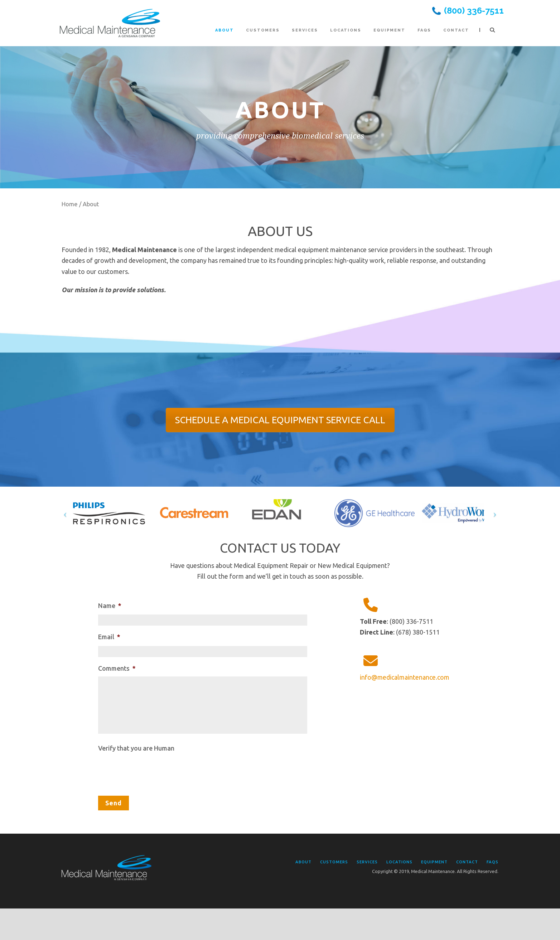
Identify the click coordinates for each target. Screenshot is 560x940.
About (225, 30)
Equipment (389, 30)
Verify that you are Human (136, 780)
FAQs (424, 30)
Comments (117, 700)
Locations (346, 30)
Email (109, 669)
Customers (263, 30)
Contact (456, 30)
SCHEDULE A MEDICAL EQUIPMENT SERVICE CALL (280, 420)
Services (305, 30)
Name (110, 637)
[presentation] (153, 802)
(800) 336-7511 (474, 11)
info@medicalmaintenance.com (405, 709)
